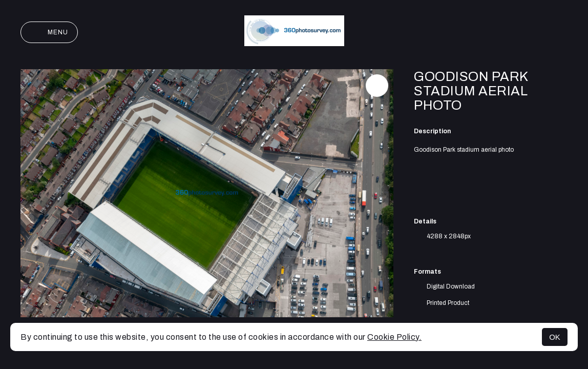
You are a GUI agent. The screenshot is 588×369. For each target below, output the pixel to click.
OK (555, 337)
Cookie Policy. (394, 337)
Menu (49, 32)
